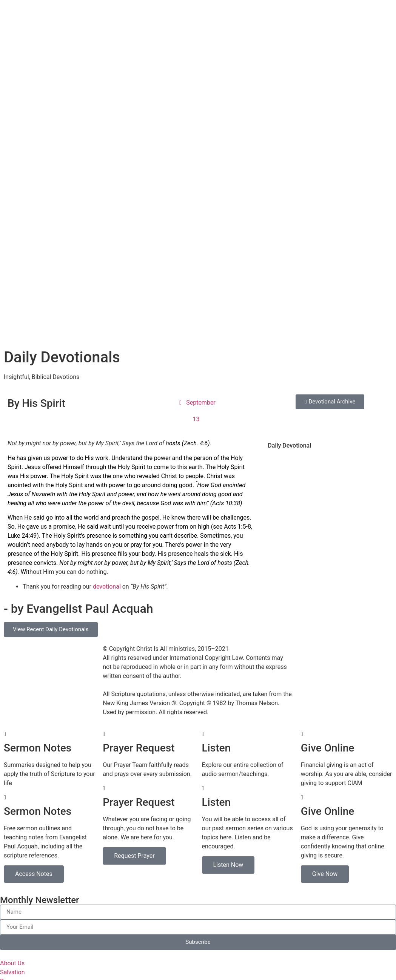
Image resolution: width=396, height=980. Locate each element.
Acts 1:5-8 (237, 268)
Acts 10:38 (226, 244)
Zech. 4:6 (196, 184)
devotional (107, 327)
